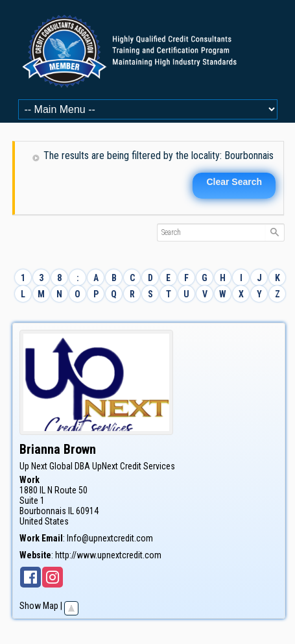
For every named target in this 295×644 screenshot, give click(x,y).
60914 (87, 511)
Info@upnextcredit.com (110, 538)
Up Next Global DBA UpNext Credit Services (97, 466)
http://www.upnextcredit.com (108, 555)
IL (71, 511)
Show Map (39, 606)
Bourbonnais (43, 511)
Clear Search (234, 182)
